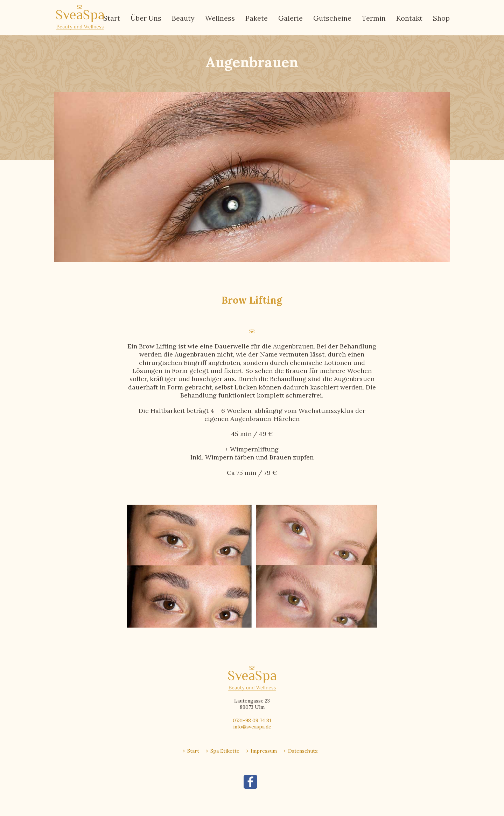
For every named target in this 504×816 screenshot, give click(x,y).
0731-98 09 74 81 (252, 720)
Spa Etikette (223, 751)
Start (112, 18)
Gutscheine (332, 18)
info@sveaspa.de (252, 727)
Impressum (262, 751)
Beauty (183, 18)
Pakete (257, 18)
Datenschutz (301, 751)
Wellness (220, 18)
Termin (374, 18)
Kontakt (409, 18)
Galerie (290, 18)
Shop (441, 18)
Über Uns (146, 18)
